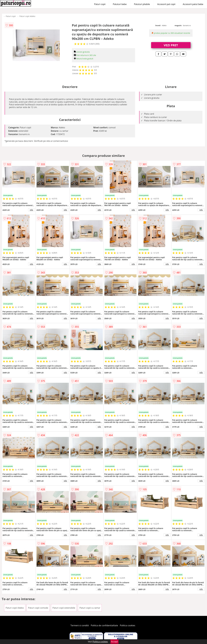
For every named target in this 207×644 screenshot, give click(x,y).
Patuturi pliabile (142, 4)
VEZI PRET (171, 45)
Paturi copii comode (38, 608)
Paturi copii (100, 4)
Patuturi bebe (120, 4)
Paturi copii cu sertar (90, 608)
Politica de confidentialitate (104, 625)
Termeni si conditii (80, 625)
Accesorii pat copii (166, 4)
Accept (114, 642)
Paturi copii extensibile (64, 608)
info (32, 210)
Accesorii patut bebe (193, 4)
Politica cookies (128, 625)
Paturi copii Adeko (27, 16)
